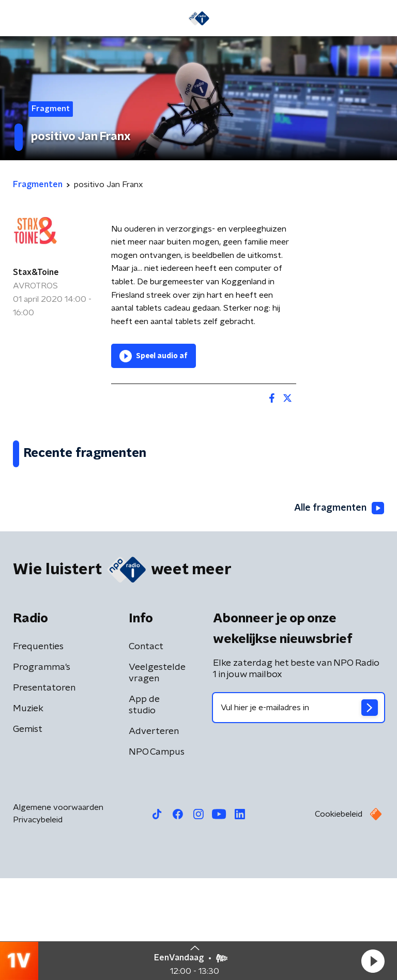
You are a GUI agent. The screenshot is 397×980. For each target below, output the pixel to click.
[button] (373, 961)
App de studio (144, 807)
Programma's (42, 769)
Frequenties (38, 748)
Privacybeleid (38, 922)
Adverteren (154, 833)
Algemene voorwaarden (58, 909)
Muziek (28, 810)
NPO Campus (157, 854)
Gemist (28, 831)
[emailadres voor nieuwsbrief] (299, 809)
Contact (146, 748)
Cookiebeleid (339, 916)
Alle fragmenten (339, 609)
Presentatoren (44, 790)
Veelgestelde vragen (157, 775)
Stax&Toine (36, 272)
